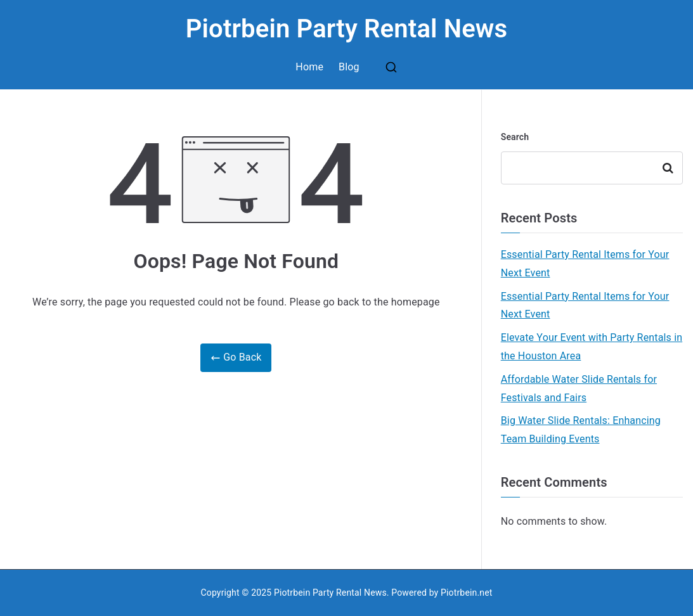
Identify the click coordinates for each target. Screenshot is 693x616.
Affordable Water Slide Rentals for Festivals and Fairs (579, 388)
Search (515, 137)
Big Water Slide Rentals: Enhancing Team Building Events (581, 430)
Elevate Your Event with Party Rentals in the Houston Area (592, 347)
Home (309, 67)
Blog (349, 67)
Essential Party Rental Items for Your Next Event (585, 264)
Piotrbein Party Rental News (347, 29)
